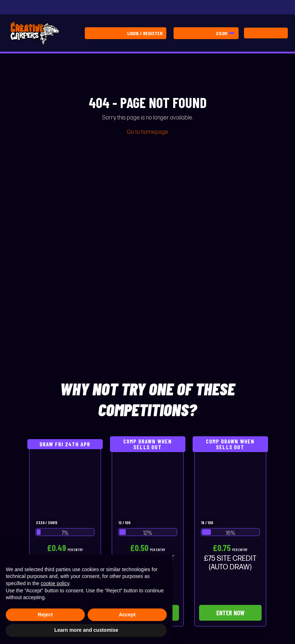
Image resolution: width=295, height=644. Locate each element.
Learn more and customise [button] (86, 630)
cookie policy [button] (55, 583)
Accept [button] (127, 615)
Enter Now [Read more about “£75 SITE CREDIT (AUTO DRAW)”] (230, 613)
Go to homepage (147, 132)
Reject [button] (45, 615)
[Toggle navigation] (266, 33)
